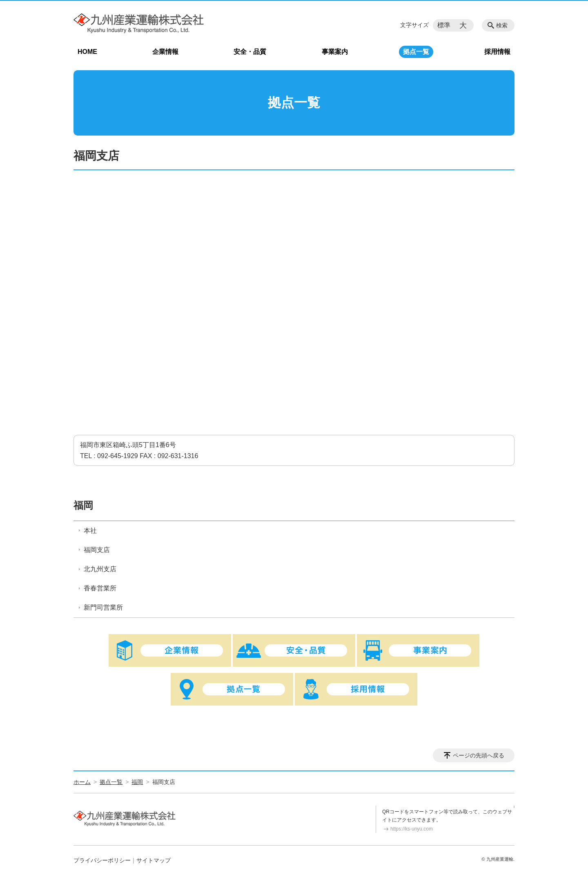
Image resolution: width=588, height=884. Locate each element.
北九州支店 (100, 569)
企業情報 (165, 52)
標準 (444, 25)
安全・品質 (250, 52)
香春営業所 (100, 588)
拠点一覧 (416, 52)
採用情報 (497, 52)
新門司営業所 (103, 607)
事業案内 (335, 52)
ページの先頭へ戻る (479, 755)
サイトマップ (154, 860)
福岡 (83, 505)
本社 (90, 531)
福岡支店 (97, 550)
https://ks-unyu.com (412, 829)
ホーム (82, 782)
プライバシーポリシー (102, 860)
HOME (87, 52)
